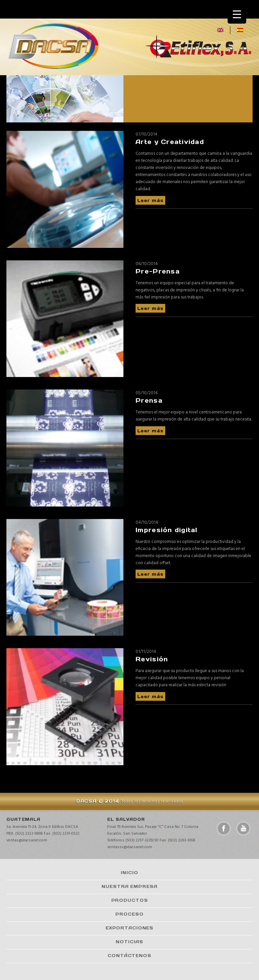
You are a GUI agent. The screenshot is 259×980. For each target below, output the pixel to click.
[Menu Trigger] (237, 14)
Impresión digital (166, 530)
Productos (130, 900)
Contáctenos (129, 955)
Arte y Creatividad (170, 142)
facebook (224, 828)
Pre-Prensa (158, 271)
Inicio (129, 872)
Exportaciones (129, 928)
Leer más (150, 200)
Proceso (129, 914)
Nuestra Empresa (129, 886)
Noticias (129, 942)
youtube (243, 828)
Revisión (152, 659)
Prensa (149, 400)
